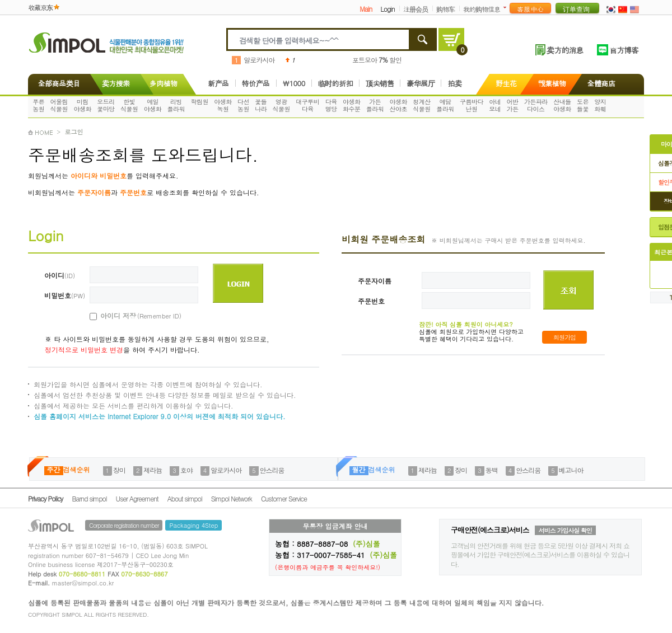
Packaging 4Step (193, 525)
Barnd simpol (89, 498)
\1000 (294, 83)
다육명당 (331, 105)
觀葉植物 (552, 83)
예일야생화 (153, 105)
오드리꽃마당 (106, 105)
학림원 (199, 102)
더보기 (507, 8)
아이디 (60, 275)
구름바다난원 (472, 105)
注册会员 (416, 9)
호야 (186, 470)
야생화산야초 (399, 105)
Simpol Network (232, 498)
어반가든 (513, 105)
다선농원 (243, 105)
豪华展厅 (421, 83)
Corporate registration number (124, 525)
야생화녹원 (223, 105)
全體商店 (601, 83)
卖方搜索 (115, 83)
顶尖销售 (380, 83)
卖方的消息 (565, 50)
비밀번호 (65, 295)
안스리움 (272, 470)
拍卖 (454, 83)
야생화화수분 (352, 105)
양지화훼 (600, 105)
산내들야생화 (562, 105)
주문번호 (371, 301)
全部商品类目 (57, 83)
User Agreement (137, 498)
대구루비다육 (307, 105)
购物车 (445, 9)
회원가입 (564, 337)
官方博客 (624, 50)
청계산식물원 (422, 105)
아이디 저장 (128, 316)
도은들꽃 (583, 105)
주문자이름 (375, 281)
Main (366, 9)
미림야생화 (82, 105)
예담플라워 (445, 105)
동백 (492, 470)
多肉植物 (164, 83)
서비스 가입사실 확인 (565, 530)
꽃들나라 (261, 105)
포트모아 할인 (377, 60)
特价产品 (256, 83)
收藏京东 (40, 7)
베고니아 (571, 470)
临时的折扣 (336, 83)
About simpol (185, 498)
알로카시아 (259, 60)
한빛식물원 (129, 105)
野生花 (506, 83)
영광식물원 (282, 105)
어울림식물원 (59, 105)
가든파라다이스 (536, 105)
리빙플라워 (176, 105)
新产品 (218, 83)
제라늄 (153, 470)
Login (387, 9)
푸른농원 (38, 105)
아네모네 (495, 105)
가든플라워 (375, 105)
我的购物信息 (482, 9)
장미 (119, 470)
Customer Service (284, 498)
